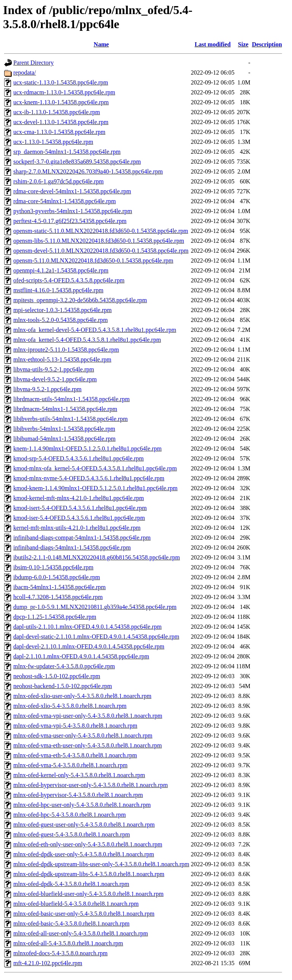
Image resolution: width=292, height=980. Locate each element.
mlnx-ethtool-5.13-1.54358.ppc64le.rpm (62, 359)
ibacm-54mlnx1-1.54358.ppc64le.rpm (60, 587)
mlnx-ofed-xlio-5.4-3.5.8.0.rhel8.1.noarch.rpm (70, 706)
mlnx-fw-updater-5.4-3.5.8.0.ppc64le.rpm (64, 666)
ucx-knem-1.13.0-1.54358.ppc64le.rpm (61, 102)
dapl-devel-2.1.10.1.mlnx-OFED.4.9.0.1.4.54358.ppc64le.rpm (89, 646)
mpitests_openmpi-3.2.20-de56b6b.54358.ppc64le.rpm (80, 300)
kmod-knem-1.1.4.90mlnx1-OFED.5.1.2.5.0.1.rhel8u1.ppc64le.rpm (95, 488)
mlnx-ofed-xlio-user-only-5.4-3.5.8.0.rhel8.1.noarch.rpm (82, 696)
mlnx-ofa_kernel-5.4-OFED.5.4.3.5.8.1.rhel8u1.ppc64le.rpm (87, 340)
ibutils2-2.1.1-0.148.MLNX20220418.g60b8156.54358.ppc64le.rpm (97, 557)
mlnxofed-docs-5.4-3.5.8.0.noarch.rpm (60, 953)
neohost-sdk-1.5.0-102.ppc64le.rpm (57, 676)
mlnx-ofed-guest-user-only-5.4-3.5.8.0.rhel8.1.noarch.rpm (84, 825)
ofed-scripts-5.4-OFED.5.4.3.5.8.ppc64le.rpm (69, 280)
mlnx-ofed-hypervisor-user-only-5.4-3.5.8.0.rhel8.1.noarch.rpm (90, 785)
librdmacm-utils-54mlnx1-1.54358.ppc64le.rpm (71, 399)
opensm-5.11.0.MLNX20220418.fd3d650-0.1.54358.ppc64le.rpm (93, 261)
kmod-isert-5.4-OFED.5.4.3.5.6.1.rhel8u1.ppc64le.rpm (80, 508)
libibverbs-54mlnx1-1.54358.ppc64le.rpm (64, 429)
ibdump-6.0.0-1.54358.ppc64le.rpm (57, 577)
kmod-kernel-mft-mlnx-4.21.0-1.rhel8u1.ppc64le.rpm (79, 498)
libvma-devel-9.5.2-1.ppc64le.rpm (55, 379)
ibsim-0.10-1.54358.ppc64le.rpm (53, 567)
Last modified (213, 44)
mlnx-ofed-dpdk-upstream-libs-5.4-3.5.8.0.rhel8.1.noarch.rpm (89, 874)
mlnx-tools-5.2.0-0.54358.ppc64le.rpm (60, 320)
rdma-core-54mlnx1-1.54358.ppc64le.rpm (65, 201)
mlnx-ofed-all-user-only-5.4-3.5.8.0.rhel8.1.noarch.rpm (81, 933)
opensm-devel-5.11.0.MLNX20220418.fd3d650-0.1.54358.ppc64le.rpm (101, 251)
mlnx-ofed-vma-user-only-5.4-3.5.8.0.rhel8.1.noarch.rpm (83, 735)
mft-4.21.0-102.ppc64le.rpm (48, 963)
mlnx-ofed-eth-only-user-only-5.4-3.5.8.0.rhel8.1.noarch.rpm (88, 844)
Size (243, 44)
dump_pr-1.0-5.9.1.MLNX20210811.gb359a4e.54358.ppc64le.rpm (95, 607)
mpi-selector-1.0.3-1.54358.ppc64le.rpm (63, 310)
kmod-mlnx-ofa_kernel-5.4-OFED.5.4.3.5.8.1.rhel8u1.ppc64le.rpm (95, 468)
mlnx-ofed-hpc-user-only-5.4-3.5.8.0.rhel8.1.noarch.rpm (82, 805)
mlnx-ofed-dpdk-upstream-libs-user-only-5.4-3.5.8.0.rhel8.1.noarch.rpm (101, 864)
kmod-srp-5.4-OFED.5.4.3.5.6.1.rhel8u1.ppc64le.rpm (79, 458)
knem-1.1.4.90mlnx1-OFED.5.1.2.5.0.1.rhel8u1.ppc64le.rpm (87, 449)
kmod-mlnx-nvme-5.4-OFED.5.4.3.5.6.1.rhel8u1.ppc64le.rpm (89, 478)
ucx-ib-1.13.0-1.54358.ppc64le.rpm (57, 112)
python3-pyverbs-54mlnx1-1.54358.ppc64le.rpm (73, 211)
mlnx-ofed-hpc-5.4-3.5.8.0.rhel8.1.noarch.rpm (70, 815)
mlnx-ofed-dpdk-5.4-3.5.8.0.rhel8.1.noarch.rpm (71, 884)
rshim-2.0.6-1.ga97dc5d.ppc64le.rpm (59, 181)
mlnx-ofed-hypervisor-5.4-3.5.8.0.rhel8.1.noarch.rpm (78, 795)
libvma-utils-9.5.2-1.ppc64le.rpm (54, 369)
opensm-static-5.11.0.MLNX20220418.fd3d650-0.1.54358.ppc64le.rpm (101, 231)
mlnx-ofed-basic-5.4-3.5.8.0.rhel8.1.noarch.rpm (71, 923)
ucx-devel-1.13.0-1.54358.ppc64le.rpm (61, 122)
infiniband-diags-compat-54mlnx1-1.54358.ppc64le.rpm (82, 538)
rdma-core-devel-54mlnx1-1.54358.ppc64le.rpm (72, 191)
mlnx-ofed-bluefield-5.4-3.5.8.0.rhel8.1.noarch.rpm (76, 904)
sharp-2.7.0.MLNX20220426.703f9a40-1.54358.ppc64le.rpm (88, 171)
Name (101, 44)
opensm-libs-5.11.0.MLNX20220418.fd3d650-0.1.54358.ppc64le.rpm (99, 241)
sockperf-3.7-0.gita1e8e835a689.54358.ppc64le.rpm (77, 162)
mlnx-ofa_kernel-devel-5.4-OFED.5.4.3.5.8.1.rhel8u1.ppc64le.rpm (95, 330)
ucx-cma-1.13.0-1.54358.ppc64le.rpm (59, 132)
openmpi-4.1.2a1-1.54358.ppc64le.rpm (61, 270)
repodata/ (25, 73)
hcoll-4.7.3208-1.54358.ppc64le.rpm (58, 597)
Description (267, 44)
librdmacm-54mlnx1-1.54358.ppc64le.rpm (65, 409)
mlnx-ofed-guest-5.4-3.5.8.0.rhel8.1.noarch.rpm (72, 834)
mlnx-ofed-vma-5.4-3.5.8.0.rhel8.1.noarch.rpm (70, 765)
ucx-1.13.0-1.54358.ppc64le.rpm (53, 142)
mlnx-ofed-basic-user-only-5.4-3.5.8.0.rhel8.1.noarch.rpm (84, 914)
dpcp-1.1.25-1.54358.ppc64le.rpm (55, 617)
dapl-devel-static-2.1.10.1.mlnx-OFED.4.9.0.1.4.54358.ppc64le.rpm (96, 637)
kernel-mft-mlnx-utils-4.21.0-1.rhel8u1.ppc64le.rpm (77, 528)
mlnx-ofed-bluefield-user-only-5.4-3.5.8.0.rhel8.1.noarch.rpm (88, 894)
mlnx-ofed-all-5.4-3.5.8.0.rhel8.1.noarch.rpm (68, 943)
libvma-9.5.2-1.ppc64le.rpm (48, 389)
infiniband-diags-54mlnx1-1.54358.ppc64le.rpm (72, 547)
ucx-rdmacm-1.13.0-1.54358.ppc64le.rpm (64, 92)
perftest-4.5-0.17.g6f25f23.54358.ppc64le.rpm (70, 221)
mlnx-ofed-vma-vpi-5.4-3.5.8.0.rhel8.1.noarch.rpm (75, 726)
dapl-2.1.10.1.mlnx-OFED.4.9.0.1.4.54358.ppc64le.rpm (81, 656)
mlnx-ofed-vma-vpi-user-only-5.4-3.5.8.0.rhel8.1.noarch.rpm (88, 716)
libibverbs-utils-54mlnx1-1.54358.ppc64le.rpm (71, 419)
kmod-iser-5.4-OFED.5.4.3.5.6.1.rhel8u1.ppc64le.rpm (79, 518)
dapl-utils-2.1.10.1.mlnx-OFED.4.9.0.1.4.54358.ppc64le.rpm (87, 627)
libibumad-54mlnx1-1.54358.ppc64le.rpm (64, 439)
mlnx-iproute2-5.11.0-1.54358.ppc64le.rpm (66, 350)
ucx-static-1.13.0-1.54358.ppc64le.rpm (61, 82)
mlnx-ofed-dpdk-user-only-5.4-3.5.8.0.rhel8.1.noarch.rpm (84, 854)
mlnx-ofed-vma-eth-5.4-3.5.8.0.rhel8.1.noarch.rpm (75, 755)
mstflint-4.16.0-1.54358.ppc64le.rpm (58, 290)
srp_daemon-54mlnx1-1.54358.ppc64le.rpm (67, 152)
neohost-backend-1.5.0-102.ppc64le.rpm (63, 686)
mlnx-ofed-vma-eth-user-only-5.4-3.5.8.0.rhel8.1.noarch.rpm (88, 745)
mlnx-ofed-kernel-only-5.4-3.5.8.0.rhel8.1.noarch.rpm (79, 775)
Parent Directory (33, 63)
